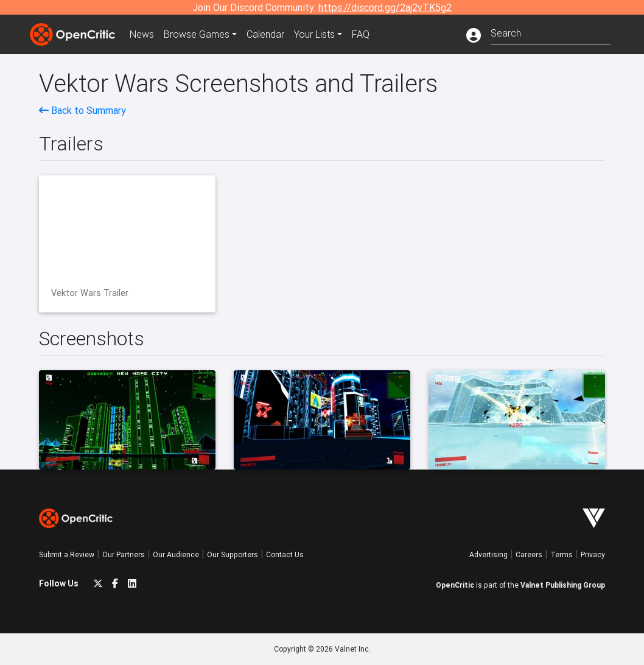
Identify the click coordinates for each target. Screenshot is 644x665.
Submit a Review (67, 554)
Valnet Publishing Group (563, 585)
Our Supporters (233, 554)
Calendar (265, 34)
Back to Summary (82, 110)
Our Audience (176, 554)
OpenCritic (455, 585)
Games (197, 34)
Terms (562, 554)
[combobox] (551, 32)
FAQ (361, 34)
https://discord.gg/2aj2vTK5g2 (385, 7)
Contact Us (285, 554)
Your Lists (314, 34)
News (142, 34)
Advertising (488, 554)
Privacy (593, 554)
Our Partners (124, 554)
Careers (529, 554)
